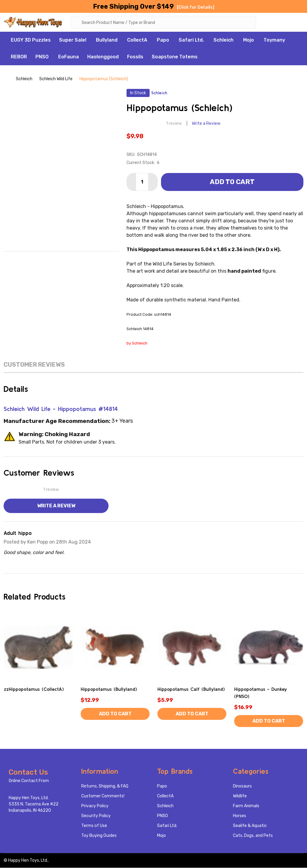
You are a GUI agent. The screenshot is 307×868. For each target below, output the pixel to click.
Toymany (274, 41)
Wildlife (240, 796)
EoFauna (69, 57)
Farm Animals (246, 806)
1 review (174, 124)
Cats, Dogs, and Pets (253, 836)
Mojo (249, 41)
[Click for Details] (196, 7)
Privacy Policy (95, 806)
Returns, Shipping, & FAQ (105, 786)
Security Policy (96, 816)
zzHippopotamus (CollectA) (34, 689)
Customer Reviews (34, 365)
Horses (240, 816)
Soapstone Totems (175, 57)
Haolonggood (103, 57)
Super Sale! (73, 41)
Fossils (135, 57)
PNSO (42, 57)
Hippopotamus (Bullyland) (109, 689)
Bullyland (107, 41)
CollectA (137, 41)
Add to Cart (232, 182)
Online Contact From (29, 781)
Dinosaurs (242, 786)
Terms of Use (94, 826)
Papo (163, 41)
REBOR (19, 57)
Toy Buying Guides (99, 836)
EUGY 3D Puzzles (31, 41)
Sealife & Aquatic (250, 826)
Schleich (224, 41)
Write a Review (206, 124)
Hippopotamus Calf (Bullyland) (191, 689)
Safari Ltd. (191, 41)
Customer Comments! (103, 796)
